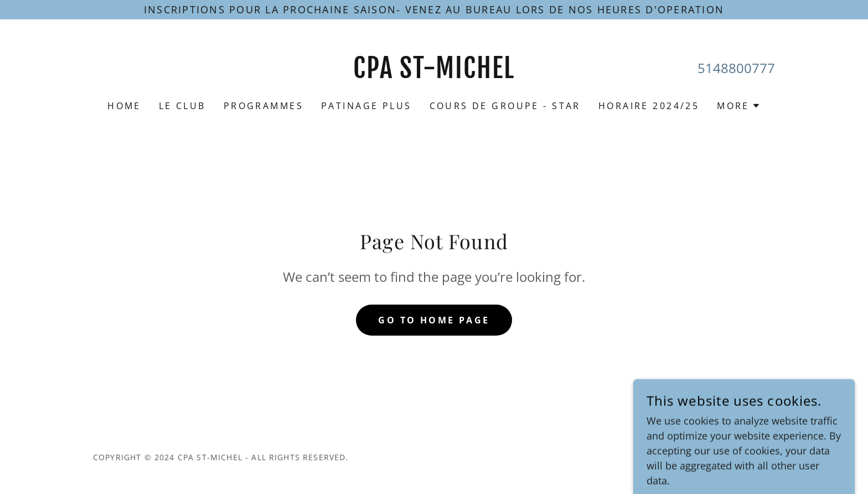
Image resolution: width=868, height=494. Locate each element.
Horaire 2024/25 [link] (649, 106)
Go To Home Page (434, 320)
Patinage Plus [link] (366, 106)
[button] (739, 106)
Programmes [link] (263, 106)
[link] (434, 74)
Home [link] (124, 106)
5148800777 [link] (736, 68)
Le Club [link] (182, 106)
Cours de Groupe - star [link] (505, 106)
